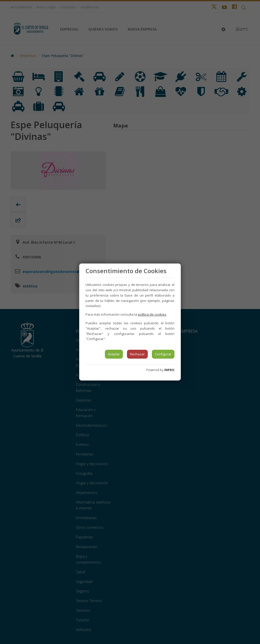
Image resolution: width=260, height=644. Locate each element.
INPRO (169, 370)
